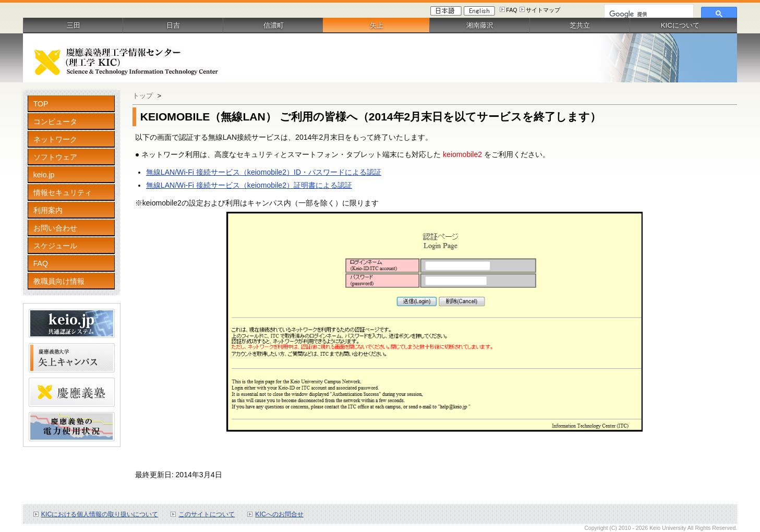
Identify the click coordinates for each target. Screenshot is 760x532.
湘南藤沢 (480, 25)
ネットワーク (55, 139)
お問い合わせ (55, 228)
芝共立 (580, 25)
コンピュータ (55, 122)
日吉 (173, 25)
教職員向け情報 (59, 281)
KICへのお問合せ (279, 514)
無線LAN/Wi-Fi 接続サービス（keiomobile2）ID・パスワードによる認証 (264, 172)
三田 (74, 25)
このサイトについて (207, 514)
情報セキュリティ (63, 192)
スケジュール (55, 246)
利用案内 (48, 210)
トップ (143, 96)
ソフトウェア (55, 157)
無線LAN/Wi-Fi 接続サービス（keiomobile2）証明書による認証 (249, 185)
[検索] (648, 14)
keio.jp (44, 175)
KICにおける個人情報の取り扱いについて (100, 514)
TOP (41, 104)
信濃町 (274, 25)
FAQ (511, 10)
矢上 (377, 25)
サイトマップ (543, 10)
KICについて (680, 25)
